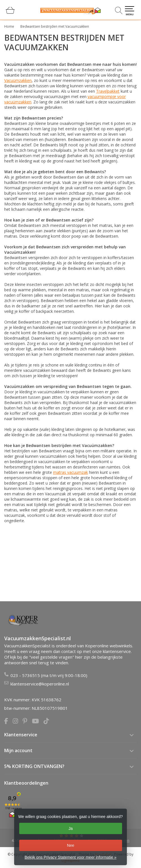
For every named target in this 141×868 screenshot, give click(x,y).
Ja (71, 828)
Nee (71, 845)
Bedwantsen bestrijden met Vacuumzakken (55, 26)
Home (9, 26)
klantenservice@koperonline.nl (40, 684)
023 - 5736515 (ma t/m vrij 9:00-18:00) (49, 675)
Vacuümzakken (18, 80)
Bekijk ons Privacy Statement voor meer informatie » (70, 857)
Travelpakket (108, 91)
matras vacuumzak (70, 472)
